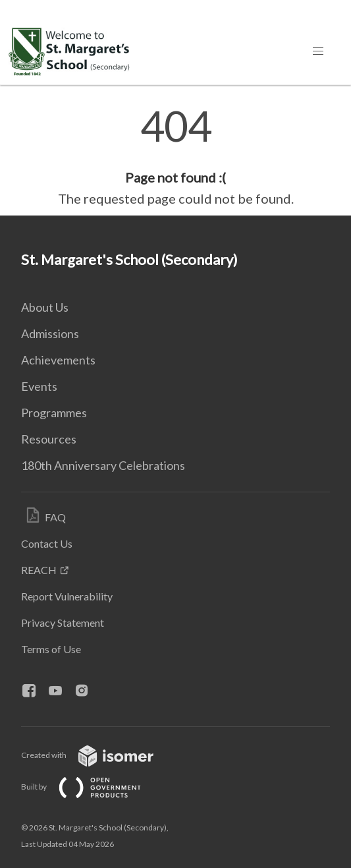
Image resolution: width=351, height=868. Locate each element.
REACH (39, 570)
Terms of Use (51, 649)
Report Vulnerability (67, 596)
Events (39, 386)
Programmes (54, 413)
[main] (175, 157)
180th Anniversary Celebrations (103, 465)
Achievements (58, 360)
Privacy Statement (63, 622)
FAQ (55, 517)
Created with (98, 755)
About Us (45, 307)
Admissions (50, 333)
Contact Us (47, 543)
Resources (49, 439)
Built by (92, 787)
